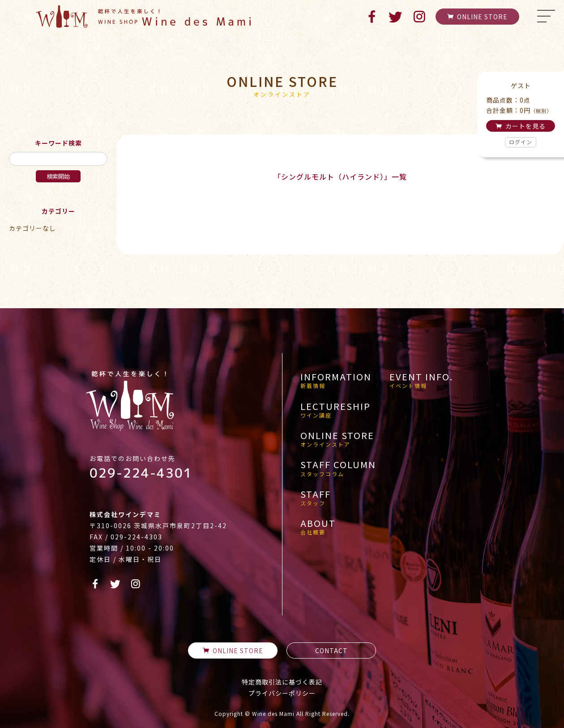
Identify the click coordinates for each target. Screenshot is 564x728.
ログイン (521, 142)
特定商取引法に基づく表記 (282, 682)
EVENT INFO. (421, 380)
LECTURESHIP (335, 410)
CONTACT (331, 650)
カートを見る (521, 126)
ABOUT (318, 527)
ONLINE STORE (477, 17)
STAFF (316, 498)
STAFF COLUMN (338, 468)
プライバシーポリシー (282, 693)
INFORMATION (336, 380)
